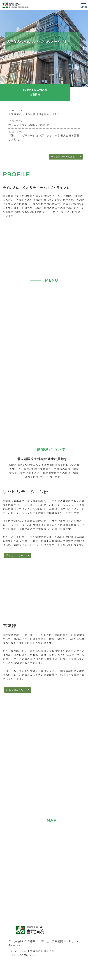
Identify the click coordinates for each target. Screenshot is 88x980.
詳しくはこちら (15, 555)
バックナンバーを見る (63, 157)
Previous (4, 48)
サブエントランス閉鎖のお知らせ (29, 125)
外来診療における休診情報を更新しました (34, 114)
